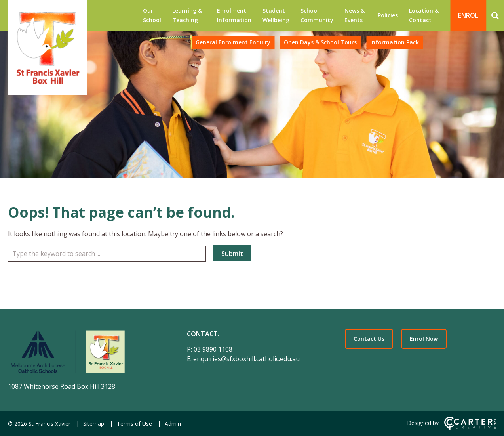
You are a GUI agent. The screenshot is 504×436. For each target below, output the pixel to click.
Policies (388, 15)
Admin (173, 424)
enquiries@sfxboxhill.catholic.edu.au (246, 359)
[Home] (84, 353)
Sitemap (94, 424)
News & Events (355, 15)
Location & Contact (424, 15)
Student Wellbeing (276, 15)
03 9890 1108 (213, 349)
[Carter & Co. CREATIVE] (470, 428)
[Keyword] (107, 254)
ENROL (468, 15)
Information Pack (395, 42)
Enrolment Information (234, 15)
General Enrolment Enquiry (233, 42)
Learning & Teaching (187, 15)
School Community (317, 15)
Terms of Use (134, 424)
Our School (152, 15)
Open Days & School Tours (320, 42)
